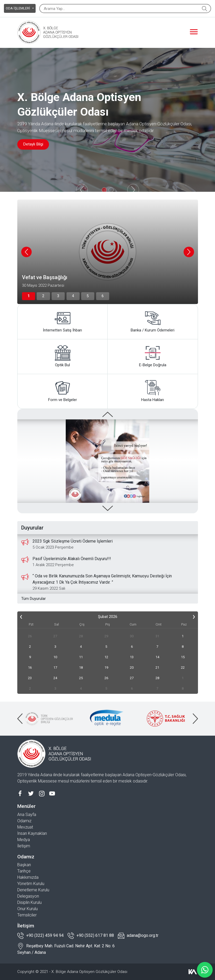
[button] (27, 296)
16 (30, 668)
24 (55, 678)
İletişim (24, 846)
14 (157, 657)
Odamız (24, 821)
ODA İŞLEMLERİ (18, 8)
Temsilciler (27, 915)
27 (55, 636)
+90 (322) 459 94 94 (40, 936)
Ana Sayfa (27, 815)
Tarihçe (24, 871)
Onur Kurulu (27, 909)
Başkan (24, 865)
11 (81, 657)
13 (132, 657)
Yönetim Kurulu (31, 884)
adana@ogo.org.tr (138, 936)
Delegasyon (28, 896)
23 (30, 678)
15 (183, 657)
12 (106, 657)
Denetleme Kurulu (33, 890)
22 (183, 668)
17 (55, 668)
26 (30, 636)
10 (55, 657)
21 (157, 668)
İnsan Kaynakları (32, 833)
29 (106, 636)
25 (81, 678)
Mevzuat (25, 827)
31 (157, 636)
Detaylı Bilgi (35, 144)
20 (132, 668)
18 (81, 668)
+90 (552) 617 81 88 (91, 936)
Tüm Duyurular (34, 599)
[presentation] (26, 252)
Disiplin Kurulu (29, 902)
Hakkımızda (28, 877)
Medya (24, 840)
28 (81, 636)
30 (132, 636)
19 (106, 668)
